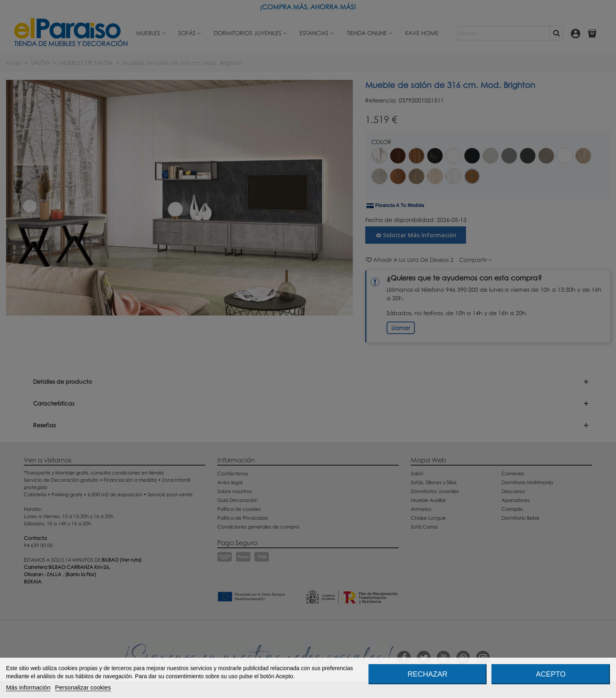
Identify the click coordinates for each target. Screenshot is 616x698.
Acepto (551, 674)
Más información (28, 687)
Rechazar (428, 674)
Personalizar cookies (83, 687)
